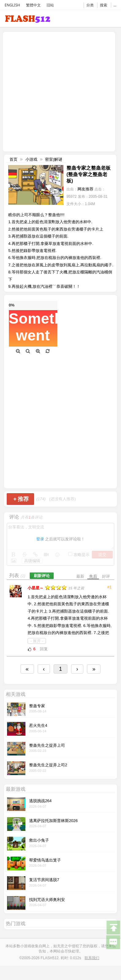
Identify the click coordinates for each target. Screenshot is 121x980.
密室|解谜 (53, 159)
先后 (93, 576)
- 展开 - (37, 641)
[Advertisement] (57, 91)
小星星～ (36, 588)
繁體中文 (33, 5)
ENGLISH (12, 5)
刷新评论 (42, 576)
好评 (106, 576)
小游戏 (31, 159)
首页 (13, 159)
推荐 (21, 499)
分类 (90, 5)
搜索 (104, 5)
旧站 (50, 5)
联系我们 (92, 958)
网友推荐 (85, 189)
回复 (44, 649)
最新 (80, 576)
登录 (40, 539)
